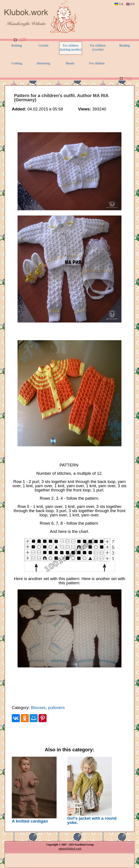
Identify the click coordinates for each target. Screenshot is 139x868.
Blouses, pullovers (48, 708)
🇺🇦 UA (119, 4)
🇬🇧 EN (130, 4)
